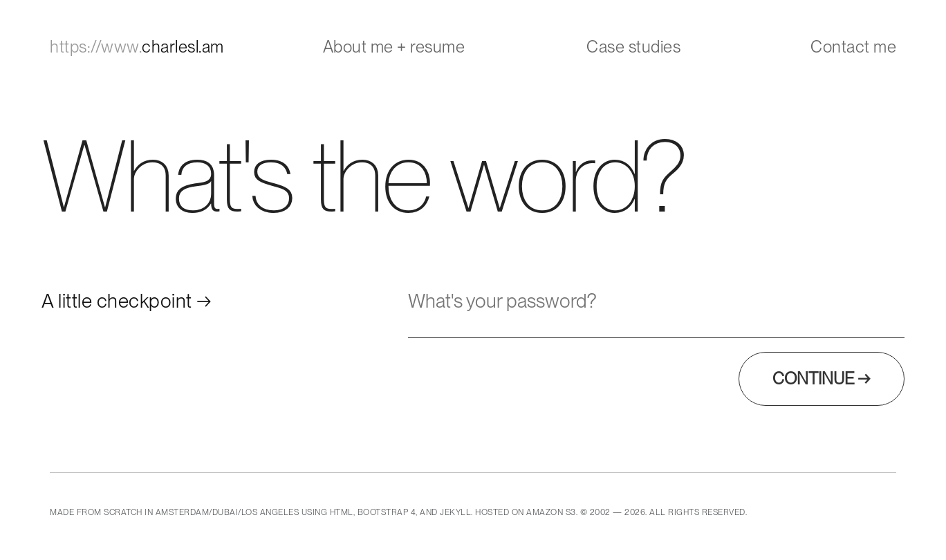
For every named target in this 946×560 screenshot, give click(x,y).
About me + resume (394, 47)
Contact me (853, 47)
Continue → (822, 379)
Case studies (633, 47)
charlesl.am (137, 47)
